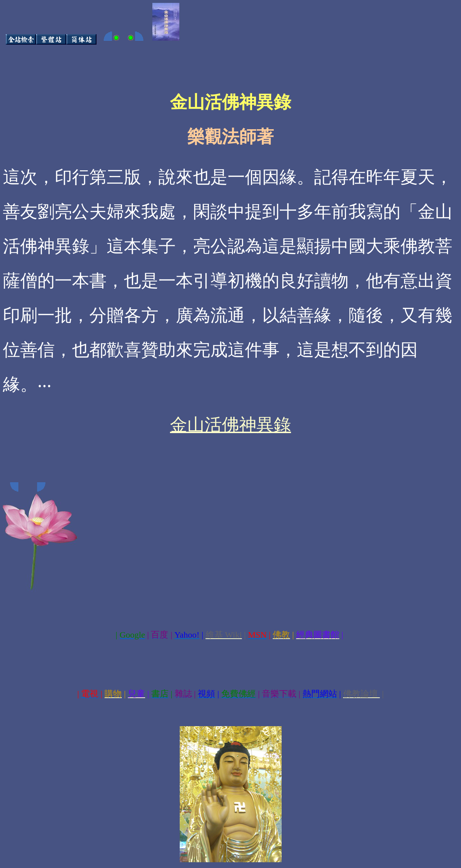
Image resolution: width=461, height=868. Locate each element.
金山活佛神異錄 (230, 425)
